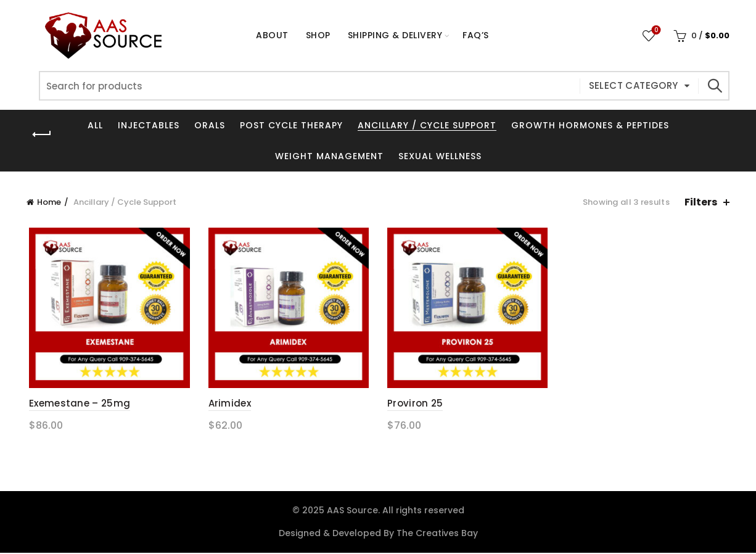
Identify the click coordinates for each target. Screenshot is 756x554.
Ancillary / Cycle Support (427, 125)
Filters (701, 202)
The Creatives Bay (437, 534)
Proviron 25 (415, 405)
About (272, 35)
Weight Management (329, 156)
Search (714, 86)
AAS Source (352, 511)
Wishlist (655, 31)
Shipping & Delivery (395, 35)
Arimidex (228, 405)
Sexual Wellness (440, 156)
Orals (210, 125)
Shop (322, 30)
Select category (634, 85)
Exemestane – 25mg (77, 405)
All (95, 125)
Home (49, 202)
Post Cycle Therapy (291, 125)
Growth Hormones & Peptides (590, 125)
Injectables (149, 125)
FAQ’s (476, 35)
